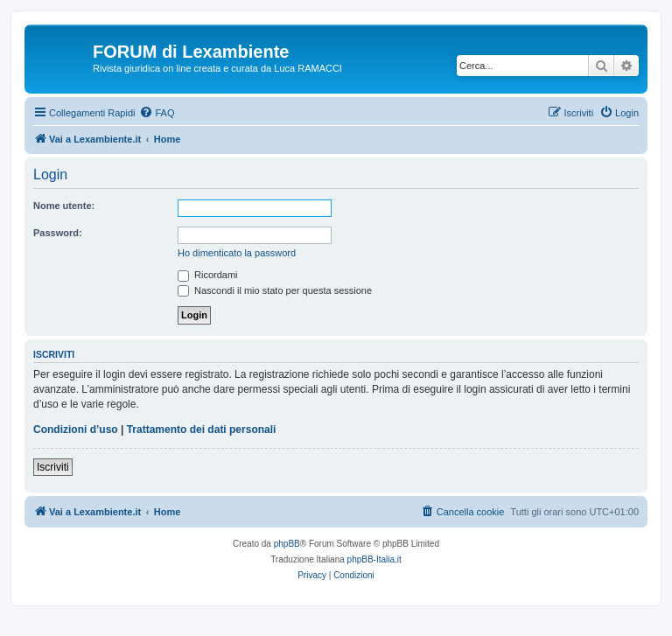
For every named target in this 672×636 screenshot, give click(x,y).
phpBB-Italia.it (374, 559)
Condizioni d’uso (76, 430)
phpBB (287, 544)
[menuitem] (157, 113)
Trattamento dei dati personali (202, 430)
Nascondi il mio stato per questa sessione (275, 290)
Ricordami (208, 275)
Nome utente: (64, 206)
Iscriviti (53, 467)
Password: (58, 233)
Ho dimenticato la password (237, 253)
